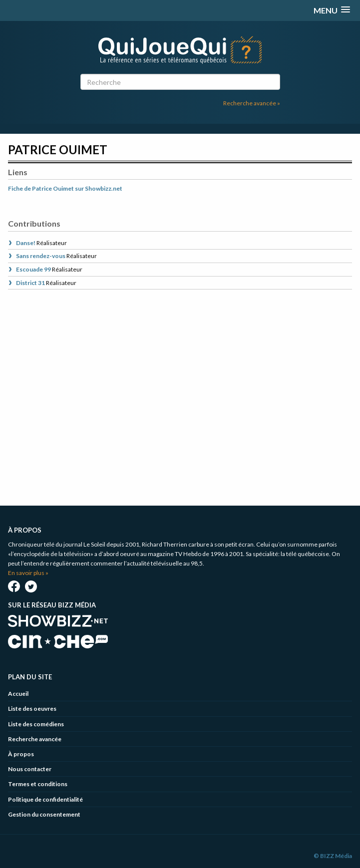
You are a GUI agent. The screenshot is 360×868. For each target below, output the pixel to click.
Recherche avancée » (252, 103)
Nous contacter (30, 769)
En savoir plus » (28, 573)
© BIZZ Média (333, 856)
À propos (21, 754)
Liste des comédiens (36, 724)
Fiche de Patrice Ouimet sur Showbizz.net (65, 188)
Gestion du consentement (44, 814)
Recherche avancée (35, 739)
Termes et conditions (38, 784)
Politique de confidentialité (45, 799)
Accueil (18, 694)
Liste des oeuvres (32, 709)
